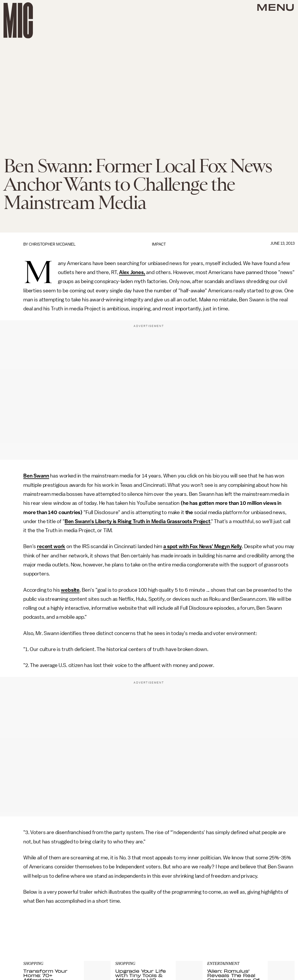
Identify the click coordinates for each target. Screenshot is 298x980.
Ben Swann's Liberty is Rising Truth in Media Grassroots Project (138, 521)
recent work (51, 546)
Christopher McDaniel (52, 244)
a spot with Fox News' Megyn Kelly (203, 546)
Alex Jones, (132, 272)
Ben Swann (36, 476)
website (70, 590)
